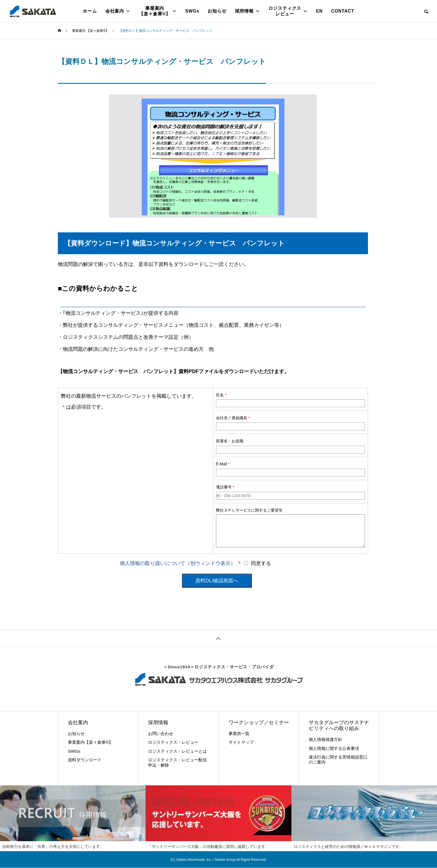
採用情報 (248, 11)
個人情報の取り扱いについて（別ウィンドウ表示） (178, 563)
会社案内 (118, 11)
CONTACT (343, 11)
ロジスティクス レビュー (288, 11)
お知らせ (217, 11)
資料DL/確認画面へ (217, 581)
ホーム (90, 11)
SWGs (192, 11)
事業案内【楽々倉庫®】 (158, 11)
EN (319, 11)
